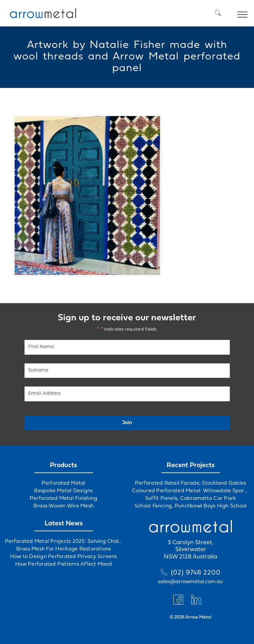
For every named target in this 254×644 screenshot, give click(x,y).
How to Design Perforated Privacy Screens (64, 557)
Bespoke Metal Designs (63, 491)
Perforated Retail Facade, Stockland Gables (191, 483)
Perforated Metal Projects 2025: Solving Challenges (63, 542)
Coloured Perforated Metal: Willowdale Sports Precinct (190, 491)
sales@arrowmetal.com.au (190, 582)
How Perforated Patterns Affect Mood (63, 564)
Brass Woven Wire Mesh (63, 506)
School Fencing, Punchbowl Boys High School (191, 506)
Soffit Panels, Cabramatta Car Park (191, 499)
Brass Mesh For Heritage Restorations (64, 549)
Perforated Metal (64, 483)
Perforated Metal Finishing (64, 499)
